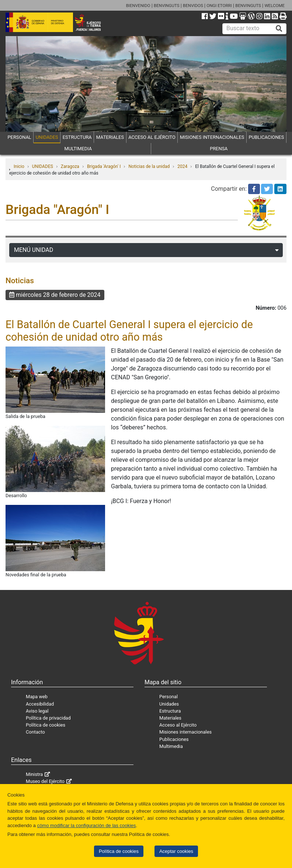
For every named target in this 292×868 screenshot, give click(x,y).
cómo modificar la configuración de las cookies (87, 825)
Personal (168, 697)
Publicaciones (174, 739)
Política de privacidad (48, 718)
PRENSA (219, 149)
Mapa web (37, 697)
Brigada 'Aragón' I (104, 166)
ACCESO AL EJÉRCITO (152, 137)
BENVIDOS (193, 6)
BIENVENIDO (138, 6)
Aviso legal (37, 711)
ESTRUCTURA (77, 137)
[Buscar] (279, 29)
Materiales (170, 718)
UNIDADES (47, 137)
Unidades (169, 704)
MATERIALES (110, 137)
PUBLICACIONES (266, 137)
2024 (182, 166)
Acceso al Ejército (178, 725)
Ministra (34, 774)
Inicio (19, 166)
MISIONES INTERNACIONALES (212, 137)
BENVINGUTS (167, 6)
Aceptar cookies (176, 851)
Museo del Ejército (45, 781)
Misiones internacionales (185, 732)
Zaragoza (70, 166)
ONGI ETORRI (219, 6)
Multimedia (171, 746)
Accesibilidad (40, 704)
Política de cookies (119, 851)
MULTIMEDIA (78, 149)
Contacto (35, 732)
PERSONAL (20, 137)
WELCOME (274, 6)
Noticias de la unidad (149, 166)
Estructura (170, 711)
